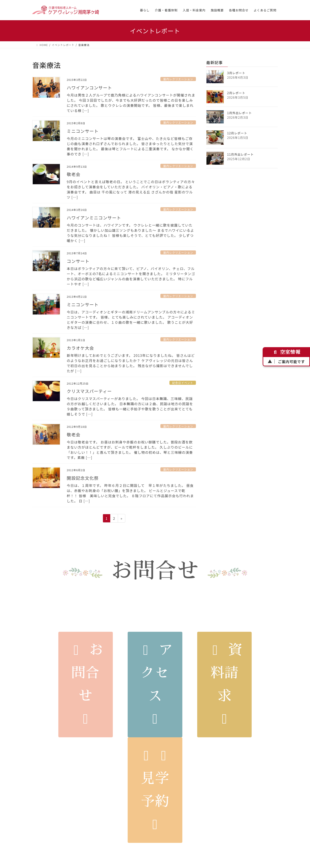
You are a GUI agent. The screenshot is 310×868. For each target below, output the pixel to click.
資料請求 (224, 684)
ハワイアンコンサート (89, 88)
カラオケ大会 (80, 348)
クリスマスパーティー (89, 391)
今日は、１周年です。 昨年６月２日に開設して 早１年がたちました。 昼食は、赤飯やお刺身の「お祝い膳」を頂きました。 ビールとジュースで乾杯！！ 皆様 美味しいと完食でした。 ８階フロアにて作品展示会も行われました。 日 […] (130, 493)
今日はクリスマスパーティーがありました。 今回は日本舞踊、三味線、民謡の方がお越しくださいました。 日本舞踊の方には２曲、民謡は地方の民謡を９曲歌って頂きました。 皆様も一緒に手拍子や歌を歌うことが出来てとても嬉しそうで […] (130, 406)
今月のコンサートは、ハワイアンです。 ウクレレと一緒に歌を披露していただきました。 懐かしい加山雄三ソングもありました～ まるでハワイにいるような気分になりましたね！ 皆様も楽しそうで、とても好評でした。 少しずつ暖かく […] (130, 233)
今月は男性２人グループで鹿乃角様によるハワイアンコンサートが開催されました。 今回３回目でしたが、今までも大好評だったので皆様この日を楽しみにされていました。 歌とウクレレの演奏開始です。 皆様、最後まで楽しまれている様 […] (131, 103)
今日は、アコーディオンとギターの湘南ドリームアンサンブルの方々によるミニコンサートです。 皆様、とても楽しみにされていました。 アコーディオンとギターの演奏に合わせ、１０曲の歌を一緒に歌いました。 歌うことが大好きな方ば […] (131, 320)
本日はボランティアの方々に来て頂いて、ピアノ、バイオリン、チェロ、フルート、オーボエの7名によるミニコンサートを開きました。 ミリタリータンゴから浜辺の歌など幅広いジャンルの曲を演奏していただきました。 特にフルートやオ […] (131, 276)
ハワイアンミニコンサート (94, 218)
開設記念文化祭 (83, 478)
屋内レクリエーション (178, 79)
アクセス (155, 684)
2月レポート (236, 93)
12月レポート (237, 133)
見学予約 (155, 790)
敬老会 (74, 174)
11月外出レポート (240, 154)
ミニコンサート (83, 131)
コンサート (78, 261)
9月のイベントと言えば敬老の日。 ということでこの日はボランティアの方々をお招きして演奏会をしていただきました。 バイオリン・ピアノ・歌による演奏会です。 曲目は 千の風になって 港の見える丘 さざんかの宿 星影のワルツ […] (131, 189)
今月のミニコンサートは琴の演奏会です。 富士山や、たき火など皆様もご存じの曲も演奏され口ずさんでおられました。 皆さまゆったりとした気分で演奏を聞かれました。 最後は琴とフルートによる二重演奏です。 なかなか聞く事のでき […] (130, 146)
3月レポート (236, 73)
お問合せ (86, 684)
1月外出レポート (239, 113)
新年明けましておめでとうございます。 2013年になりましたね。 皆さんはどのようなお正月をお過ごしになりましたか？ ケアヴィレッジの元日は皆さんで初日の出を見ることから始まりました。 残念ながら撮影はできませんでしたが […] (131, 363)
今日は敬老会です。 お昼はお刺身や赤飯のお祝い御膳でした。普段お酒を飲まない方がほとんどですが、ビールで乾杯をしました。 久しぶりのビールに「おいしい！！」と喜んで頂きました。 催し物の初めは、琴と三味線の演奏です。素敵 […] (130, 450)
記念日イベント (183, 383)
